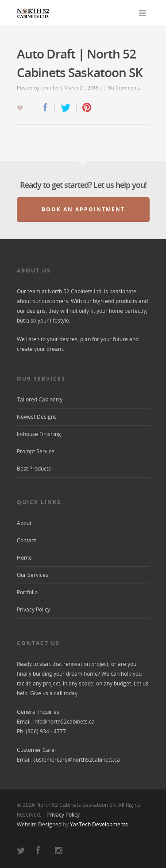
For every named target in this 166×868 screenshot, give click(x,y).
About (24, 523)
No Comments (124, 88)
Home (24, 558)
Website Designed (39, 824)
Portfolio (27, 592)
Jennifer (50, 88)
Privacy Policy (33, 609)
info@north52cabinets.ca (64, 722)
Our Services (33, 575)
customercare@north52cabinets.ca (77, 760)
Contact (26, 540)
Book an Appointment (83, 209)
